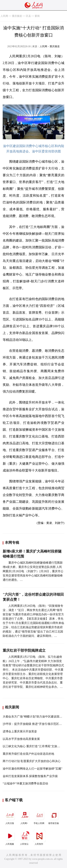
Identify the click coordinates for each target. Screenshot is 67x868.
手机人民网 (39, 817)
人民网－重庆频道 (50, 46)
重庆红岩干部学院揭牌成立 (24, 650)
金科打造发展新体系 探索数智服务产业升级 (30, 776)
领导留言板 (54, 817)
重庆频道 (17, 16)
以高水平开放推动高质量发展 (21, 739)
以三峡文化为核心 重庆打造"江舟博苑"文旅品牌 (33, 746)
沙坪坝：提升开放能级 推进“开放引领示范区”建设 (34, 724)
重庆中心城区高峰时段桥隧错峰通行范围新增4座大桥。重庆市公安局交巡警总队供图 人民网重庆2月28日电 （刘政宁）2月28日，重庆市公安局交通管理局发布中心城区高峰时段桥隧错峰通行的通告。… (33, 571)
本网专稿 (12, 543)
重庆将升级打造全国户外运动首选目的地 (28, 754)
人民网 (4, 16)
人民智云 (25, 837)
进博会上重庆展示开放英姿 (20, 731)
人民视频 (10, 837)
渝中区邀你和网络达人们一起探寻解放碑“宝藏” (33, 769)
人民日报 (10, 817)
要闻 (37, 16)
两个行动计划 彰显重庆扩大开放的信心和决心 (32, 761)
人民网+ (25, 817)
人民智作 (39, 837)
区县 (28, 16)
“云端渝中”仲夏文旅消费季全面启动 (25, 783)
